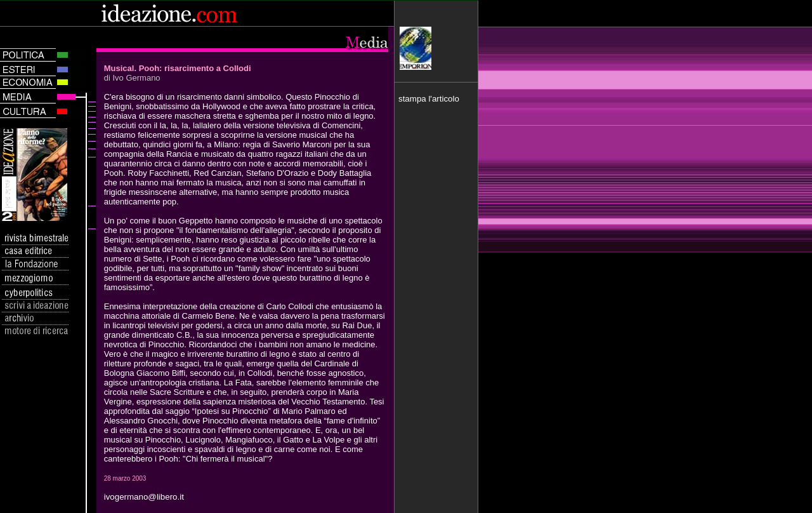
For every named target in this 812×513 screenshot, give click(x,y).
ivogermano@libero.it (144, 497)
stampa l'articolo (429, 99)
